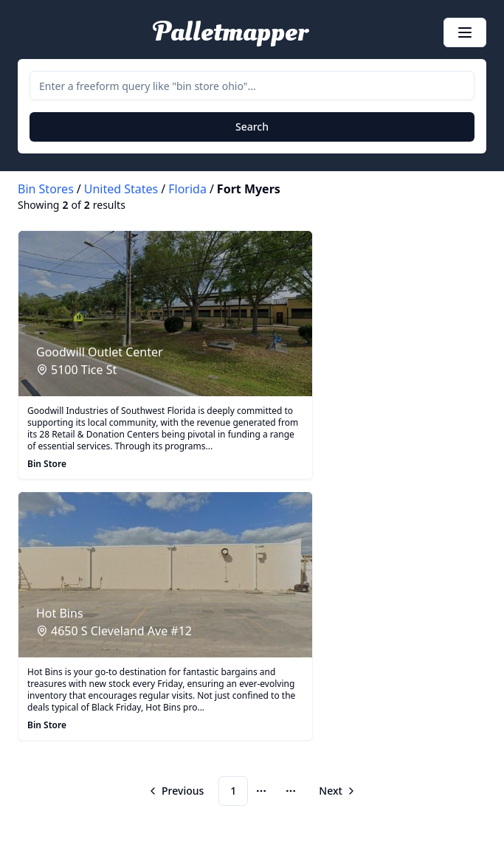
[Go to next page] (336, 791)
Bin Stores (46, 189)
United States (121, 189)
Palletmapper (231, 32)
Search (252, 127)
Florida (187, 189)
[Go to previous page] (177, 791)
